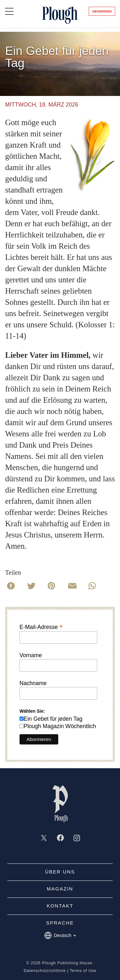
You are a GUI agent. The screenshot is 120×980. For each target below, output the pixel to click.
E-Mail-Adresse (41, 627)
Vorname (31, 656)
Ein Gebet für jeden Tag (53, 719)
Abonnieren (102, 11)
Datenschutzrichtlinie (45, 971)
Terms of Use (83, 971)
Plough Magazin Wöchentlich (60, 726)
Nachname (33, 683)
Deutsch (60, 935)
